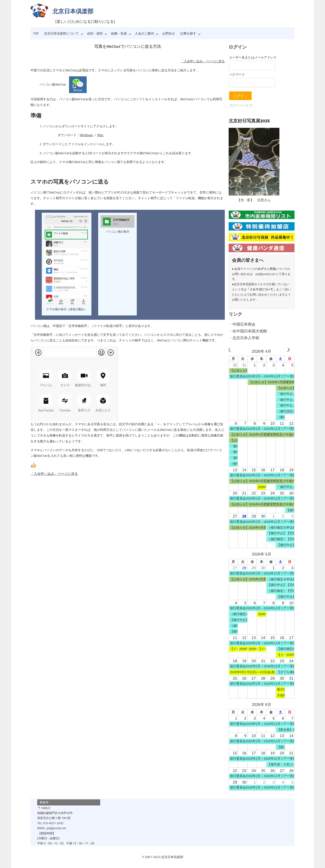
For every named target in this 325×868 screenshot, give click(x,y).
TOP (36, 33)
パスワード (237, 74)
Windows (86, 135)
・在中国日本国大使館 (248, 331)
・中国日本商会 (242, 324)
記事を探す (190, 33)
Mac (99, 135)
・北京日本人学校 (244, 338)
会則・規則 (97, 33)
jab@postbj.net (265, 274)
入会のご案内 (147, 33)
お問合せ (169, 33)
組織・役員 (121, 33)
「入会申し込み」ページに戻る (203, 61)
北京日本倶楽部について (64, 33)
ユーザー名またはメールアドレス (253, 57)
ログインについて (241, 105)
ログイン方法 (267, 269)
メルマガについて (261, 289)
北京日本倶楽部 (73, 11)
